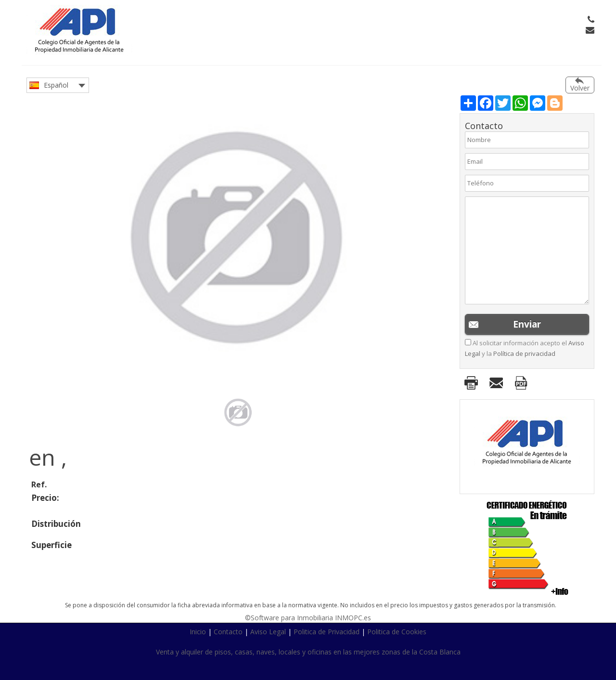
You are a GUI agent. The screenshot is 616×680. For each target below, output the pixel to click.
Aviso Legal (268, 632)
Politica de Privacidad (327, 632)
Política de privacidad (524, 353)
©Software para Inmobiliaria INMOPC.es (308, 618)
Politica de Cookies (397, 632)
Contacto (228, 632)
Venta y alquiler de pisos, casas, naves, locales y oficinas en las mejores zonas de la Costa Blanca (308, 652)
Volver (580, 88)
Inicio (198, 632)
